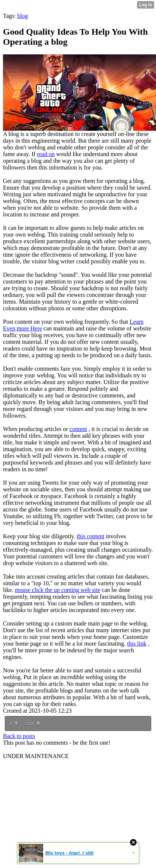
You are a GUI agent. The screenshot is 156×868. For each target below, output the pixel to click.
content (78, 429)
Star (32, 723)
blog (22, 16)
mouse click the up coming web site (58, 590)
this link (137, 644)
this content (90, 536)
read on (46, 154)
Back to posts (19, 736)
